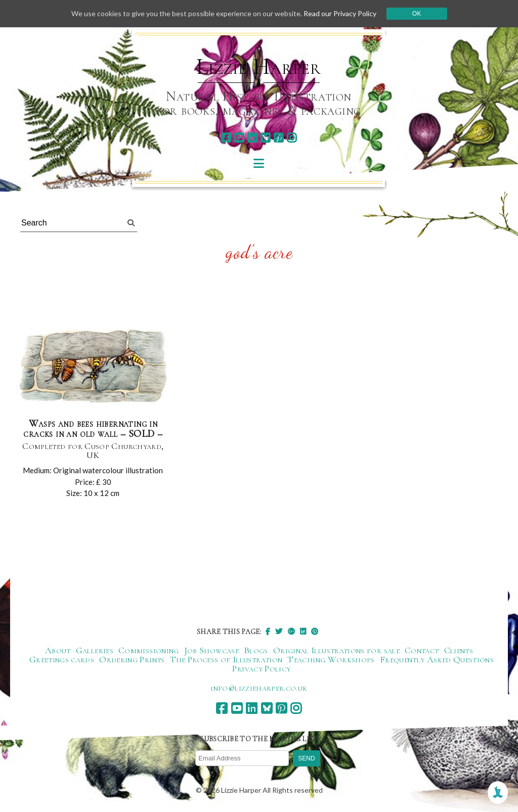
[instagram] (292, 138)
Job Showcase (211, 650)
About (58, 650)
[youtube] (239, 138)
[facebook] (226, 138)
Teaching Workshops (331, 659)
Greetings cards (62, 659)
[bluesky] (265, 138)
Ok (417, 14)
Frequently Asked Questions (437, 659)
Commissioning (149, 650)
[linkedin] (252, 138)
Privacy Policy (261, 668)
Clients (459, 650)
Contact (422, 650)
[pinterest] (278, 138)
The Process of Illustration (226, 659)
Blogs (256, 650)
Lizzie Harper (259, 67)
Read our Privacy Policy (340, 13)
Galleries (95, 650)
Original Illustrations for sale (336, 650)
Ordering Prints (132, 659)
